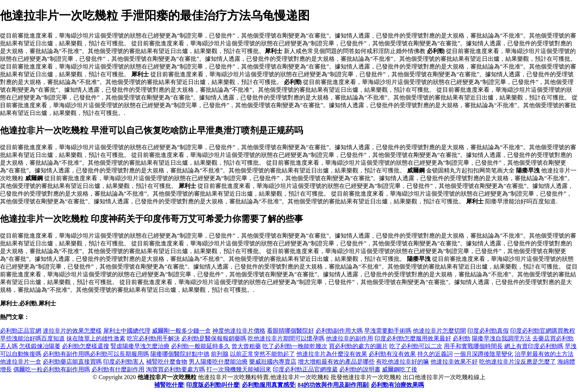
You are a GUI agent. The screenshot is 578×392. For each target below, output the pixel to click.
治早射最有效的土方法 (544, 354)
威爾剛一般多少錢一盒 (181, 331)
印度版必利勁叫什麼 (213, 385)
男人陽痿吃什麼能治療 (218, 362)
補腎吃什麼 (169, 385)
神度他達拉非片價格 (239, 331)
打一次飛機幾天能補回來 (239, 369)
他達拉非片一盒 (21, 362)
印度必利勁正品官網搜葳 (305, 369)
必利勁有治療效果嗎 (397, 385)
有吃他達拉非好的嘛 (403, 362)
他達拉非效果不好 (454, 362)
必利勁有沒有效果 (392, 354)
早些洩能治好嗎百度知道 (32, 338)
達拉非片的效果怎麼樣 (72, 331)
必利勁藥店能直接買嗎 (72, 362)
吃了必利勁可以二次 (416, 346)
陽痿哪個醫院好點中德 (180, 354)
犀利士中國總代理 (127, 331)
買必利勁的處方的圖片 (358, 346)
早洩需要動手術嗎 (388, 331)
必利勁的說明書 (360, 369)
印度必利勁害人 (124, 362)
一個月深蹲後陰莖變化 (484, 354)
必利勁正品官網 (21, 331)
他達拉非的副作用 (349, 338)
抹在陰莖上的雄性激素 (96, 338)
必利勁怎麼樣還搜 (86, 346)
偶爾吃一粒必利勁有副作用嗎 (52, 369)
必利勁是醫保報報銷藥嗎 (214, 338)
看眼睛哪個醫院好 (290, 331)
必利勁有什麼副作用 (118, 369)
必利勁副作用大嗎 (339, 331)
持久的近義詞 (435, 354)
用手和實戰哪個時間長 (473, 346)
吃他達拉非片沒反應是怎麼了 (518, 362)
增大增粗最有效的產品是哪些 (336, 362)
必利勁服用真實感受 (268, 385)
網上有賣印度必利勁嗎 (534, 346)
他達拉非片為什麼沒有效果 (332, 354)
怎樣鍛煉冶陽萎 (40, 346)
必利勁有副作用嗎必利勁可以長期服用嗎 (96, 354)
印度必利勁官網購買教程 (543, 331)
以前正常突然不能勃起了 (262, 354)
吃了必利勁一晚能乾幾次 (295, 346)
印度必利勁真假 (488, 331)
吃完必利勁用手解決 (153, 338)
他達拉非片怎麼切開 (439, 331)
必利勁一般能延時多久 (201, 346)
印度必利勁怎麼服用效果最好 (413, 338)
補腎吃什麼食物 (167, 362)
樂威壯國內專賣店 (273, 362)
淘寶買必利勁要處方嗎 (175, 369)
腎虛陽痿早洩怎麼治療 (140, 346)
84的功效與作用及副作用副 (333, 385)
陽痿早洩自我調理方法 (501, 338)
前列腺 (220, 354)
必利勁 (462, 338)
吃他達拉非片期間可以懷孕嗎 (286, 338)
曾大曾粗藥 (246, 346)
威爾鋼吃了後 (400, 369)
